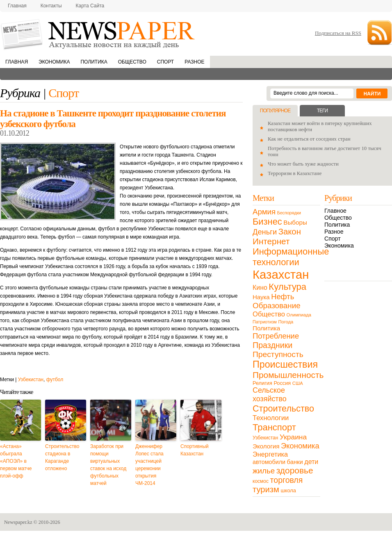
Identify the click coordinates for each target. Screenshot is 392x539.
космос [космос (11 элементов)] (261, 481)
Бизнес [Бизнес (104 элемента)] (267, 222)
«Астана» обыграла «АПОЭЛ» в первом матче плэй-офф (16, 461)
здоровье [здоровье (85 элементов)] (295, 470)
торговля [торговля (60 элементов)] (287, 480)
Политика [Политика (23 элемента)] (266, 328)
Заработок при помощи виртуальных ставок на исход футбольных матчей (108, 465)
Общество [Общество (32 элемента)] (269, 314)
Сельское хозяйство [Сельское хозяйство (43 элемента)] (270, 395)
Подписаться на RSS (338, 33)
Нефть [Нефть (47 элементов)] (283, 297)
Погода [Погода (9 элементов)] (286, 322)
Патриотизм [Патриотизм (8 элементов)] (265, 322)
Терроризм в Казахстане (295, 173)
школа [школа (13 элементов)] (288, 490)
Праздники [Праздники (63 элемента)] (272, 345)
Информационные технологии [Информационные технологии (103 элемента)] (291, 257)
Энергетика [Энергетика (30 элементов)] (270, 454)
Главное (335, 211)
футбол (55, 380)
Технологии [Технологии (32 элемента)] (271, 418)
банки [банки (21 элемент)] (295, 462)
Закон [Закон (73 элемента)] (290, 232)
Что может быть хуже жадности (303, 164)
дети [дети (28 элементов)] (311, 462)
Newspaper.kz (18, 522)
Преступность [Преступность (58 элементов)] (278, 354)
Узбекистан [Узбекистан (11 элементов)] (265, 438)
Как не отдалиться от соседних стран (309, 139)
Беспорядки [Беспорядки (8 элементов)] (289, 213)
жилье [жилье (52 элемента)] (264, 471)
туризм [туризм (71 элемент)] (266, 489)
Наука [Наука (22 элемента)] (261, 297)
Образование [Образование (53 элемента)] (277, 306)
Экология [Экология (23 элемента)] (266, 446)
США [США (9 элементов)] (298, 383)
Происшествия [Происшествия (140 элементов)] (285, 364)
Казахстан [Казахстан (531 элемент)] (281, 274)
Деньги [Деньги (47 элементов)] (265, 232)
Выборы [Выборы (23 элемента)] (295, 222)
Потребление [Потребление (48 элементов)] (276, 336)
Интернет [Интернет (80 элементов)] (271, 241)
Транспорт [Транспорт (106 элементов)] (274, 427)
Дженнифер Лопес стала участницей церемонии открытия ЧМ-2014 (149, 465)
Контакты (51, 6)
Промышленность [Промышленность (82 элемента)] (288, 375)
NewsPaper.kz (98, 34)
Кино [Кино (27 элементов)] (260, 288)
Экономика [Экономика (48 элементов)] (300, 446)
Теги (322, 111)
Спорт (165, 62)
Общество (132, 62)
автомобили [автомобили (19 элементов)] (269, 462)
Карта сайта (90, 6)
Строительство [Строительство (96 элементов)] (283, 408)
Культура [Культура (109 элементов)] (287, 287)
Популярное (275, 111)
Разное (194, 62)
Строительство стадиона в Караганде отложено (62, 457)
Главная (17, 6)
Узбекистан (31, 380)
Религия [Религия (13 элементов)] (262, 383)
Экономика (54, 62)
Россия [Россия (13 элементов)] (282, 383)
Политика (94, 62)
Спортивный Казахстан (195, 450)
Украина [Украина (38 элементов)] (293, 437)
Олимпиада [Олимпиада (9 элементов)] (299, 315)
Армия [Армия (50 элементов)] (264, 212)
